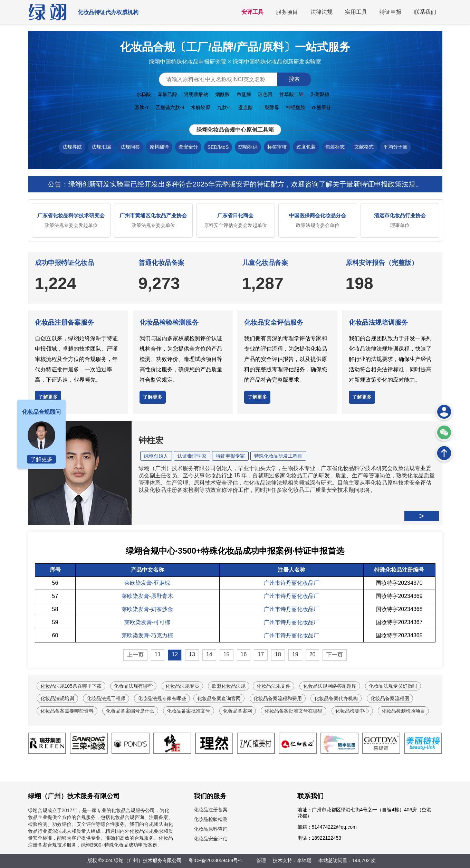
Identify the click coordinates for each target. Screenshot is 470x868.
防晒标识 (248, 147)
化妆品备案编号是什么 (130, 711)
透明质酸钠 (196, 94)
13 (192, 654)
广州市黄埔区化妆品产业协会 (153, 215)
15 (227, 654)
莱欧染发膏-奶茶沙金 (147, 609)
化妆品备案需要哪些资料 (67, 711)
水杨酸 (144, 94)
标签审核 (277, 147)
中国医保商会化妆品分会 (318, 215)
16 (244, 654)
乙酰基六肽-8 (170, 107)
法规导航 (72, 147)
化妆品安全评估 (211, 839)
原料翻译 (159, 147)
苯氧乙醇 (167, 94)
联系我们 (425, 12)
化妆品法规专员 (182, 686)
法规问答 (130, 147)
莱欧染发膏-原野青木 (147, 596)
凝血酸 (246, 107)
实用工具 (356, 12)
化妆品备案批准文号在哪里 (294, 711)
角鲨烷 (244, 94)
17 (261, 654)
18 (278, 654)
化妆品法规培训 (57, 698)
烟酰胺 (222, 94)
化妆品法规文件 (274, 686)
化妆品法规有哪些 (133, 686)
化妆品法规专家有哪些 (162, 698)
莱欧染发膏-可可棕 (147, 622)
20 (313, 654)
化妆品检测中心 (352, 711)
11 (158, 654)
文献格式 (364, 147)
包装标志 (335, 147)
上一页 (135, 655)
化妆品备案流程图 (390, 698)
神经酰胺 (296, 107)
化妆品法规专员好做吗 (393, 686)
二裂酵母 (269, 107)
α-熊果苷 (322, 107)
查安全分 (188, 147)
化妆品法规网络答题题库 (330, 686)
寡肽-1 (142, 107)
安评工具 (252, 12)
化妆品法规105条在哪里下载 (71, 686)
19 (295, 654)
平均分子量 (395, 147)
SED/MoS (218, 147)
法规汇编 (101, 147)
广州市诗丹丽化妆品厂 (291, 583)
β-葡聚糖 (320, 94)
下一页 (335, 655)
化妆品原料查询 (211, 829)
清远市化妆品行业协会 (400, 215)
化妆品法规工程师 (106, 698)
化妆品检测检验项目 (403, 711)
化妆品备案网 (238, 711)
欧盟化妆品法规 (229, 686)
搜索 (294, 79)
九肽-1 (224, 107)
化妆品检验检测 (211, 819)
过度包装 (306, 147)
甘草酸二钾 (291, 94)
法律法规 (322, 12)
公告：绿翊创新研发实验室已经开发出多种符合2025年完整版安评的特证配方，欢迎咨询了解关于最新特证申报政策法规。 (235, 184)
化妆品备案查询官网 (219, 698)
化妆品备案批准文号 (189, 711)
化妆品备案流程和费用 (278, 698)
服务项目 (287, 12)
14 (209, 654)
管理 (261, 860)
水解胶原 (201, 107)
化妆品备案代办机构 (336, 698)
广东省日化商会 (235, 215)
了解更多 (48, 397)
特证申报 (391, 12)
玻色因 (265, 94)
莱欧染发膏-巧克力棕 (147, 635)
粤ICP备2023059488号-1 (215, 860)
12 (175, 654)
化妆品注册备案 (211, 810)
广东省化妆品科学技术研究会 (71, 215)
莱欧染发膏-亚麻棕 (147, 583)
